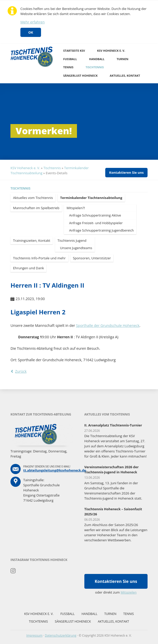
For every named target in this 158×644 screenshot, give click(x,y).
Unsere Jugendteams (76, 248)
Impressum (34, 635)
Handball (97, 59)
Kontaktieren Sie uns (126, 172)
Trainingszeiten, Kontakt (32, 240)
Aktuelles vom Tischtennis (33, 198)
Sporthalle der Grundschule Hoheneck (108, 325)
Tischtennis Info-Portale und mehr (39, 258)
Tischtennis (95, 67)
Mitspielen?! (76, 208)
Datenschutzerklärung (61, 635)
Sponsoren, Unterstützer (92, 258)
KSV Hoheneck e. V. (111, 51)
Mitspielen (129, 592)
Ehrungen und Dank (28, 268)
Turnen (123, 59)
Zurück (21, 371)
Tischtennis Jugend (72, 240)
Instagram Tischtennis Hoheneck (13, 571)
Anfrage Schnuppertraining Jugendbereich (101, 230)
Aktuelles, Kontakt (125, 76)
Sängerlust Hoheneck (80, 76)
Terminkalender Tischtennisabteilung (91, 198)
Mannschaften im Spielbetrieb (36, 208)
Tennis (68, 67)
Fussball (70, 59)
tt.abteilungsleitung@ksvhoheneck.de (55, 470)
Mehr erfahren (32, 22)
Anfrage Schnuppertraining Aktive (95, 215)
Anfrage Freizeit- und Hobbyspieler (96, 223)
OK (31, 32)
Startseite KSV (74, 51)
